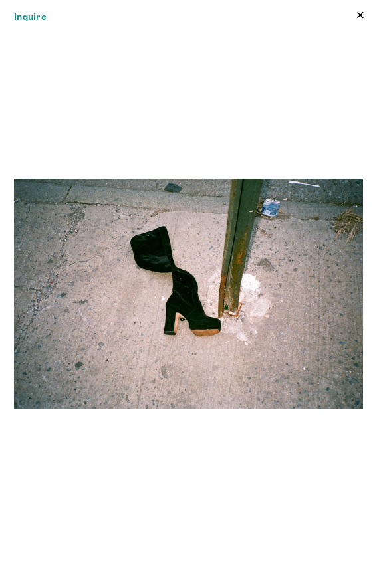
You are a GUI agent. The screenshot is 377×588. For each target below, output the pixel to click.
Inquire (30, 17)
